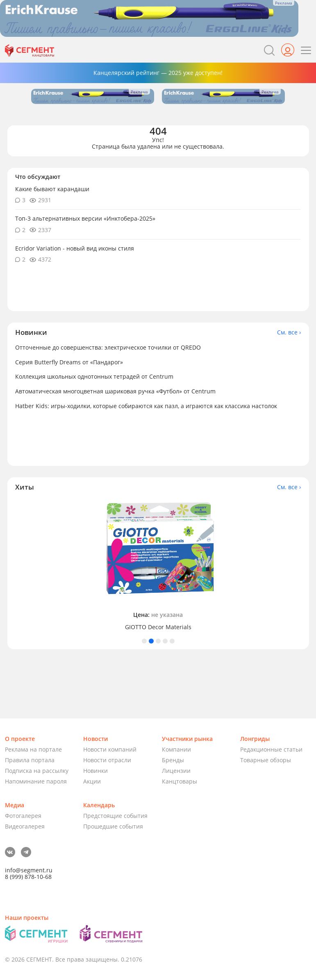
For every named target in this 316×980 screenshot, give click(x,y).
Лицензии (176, 771)
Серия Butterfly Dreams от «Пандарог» (69, 362)
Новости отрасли (107, 760)
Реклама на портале (33, 749)
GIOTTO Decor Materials (158, 627)
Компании (176, 749)
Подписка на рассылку (37, 771)
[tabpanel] (158, 565)
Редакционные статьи (271, 749)
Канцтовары (180, 781)
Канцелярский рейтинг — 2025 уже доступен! (158, 73)
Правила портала (30, 760)
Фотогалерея (23, 816)
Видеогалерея (25, 826)
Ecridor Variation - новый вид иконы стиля (75, 248)
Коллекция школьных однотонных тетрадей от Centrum (94, 376)
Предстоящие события (115, 816)
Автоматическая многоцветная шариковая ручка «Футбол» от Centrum (115, 391)
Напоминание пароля (36, 781)
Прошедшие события (113, 826)
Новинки (95, 771)
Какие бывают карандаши (52, 189)
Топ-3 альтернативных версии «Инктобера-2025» (85, 218)
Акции (92, 781)
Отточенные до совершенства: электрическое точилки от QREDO (108, 347)
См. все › (289, 332)
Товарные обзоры (266, 760)
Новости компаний (110, 749)
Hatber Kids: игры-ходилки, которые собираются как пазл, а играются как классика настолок (146, 406)
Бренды (173, 760)
